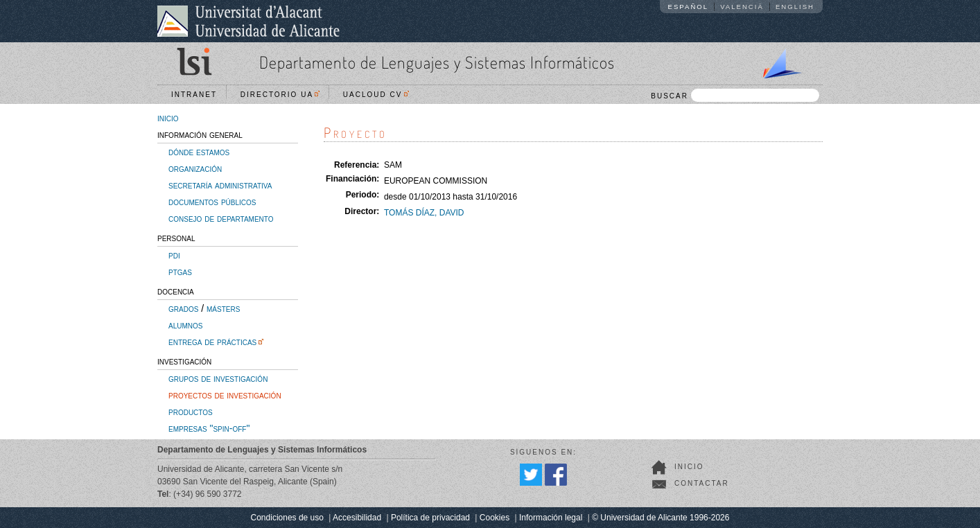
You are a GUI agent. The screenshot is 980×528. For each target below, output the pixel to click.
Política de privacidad (430, 518)
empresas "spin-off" (209, 428)
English (795, 7)
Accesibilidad (357, 518)
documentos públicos (212, 202)
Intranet (194, 95)
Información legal (551, 518)
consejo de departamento (221, 218)
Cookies (495, 518)
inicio (168, 118)
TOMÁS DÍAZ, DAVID (424, 213)
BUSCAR (735, 95)
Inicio (689, 467)
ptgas (180, 272)
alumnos (185, 325)
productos (191, 412)
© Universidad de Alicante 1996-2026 (660, 518)
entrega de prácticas (212, 342)
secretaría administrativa (220, 185)
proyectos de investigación (225, 395)
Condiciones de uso (287, 518)
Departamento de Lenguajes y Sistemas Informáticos (437, 62)
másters (223, 308)
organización (195, 168)
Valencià (742, 7)
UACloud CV (376, 95)
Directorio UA (280, 95)
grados (183, 308)
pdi (174, 255)
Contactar (702, 483)
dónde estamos (199, 152)
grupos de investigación (218, 378)
